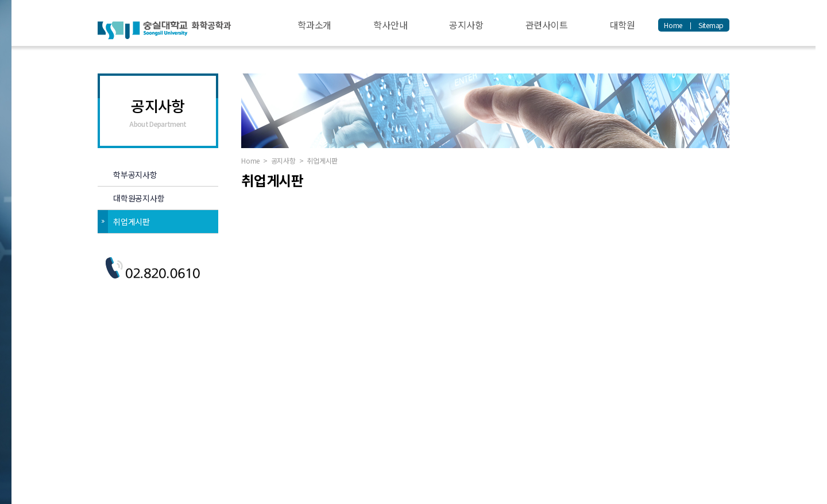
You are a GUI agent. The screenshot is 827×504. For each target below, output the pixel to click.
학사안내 (390, 25)
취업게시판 (132, 222)
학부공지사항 (135, 175)
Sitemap (711, 25)
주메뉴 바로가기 (0, 0)
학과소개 (314, 25)
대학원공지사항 (139, 198)
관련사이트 (547, 25)
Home (673, 25)
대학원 (623, 25)
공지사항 (466, 25)
